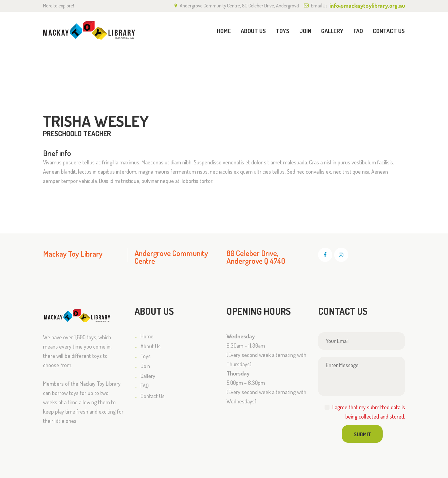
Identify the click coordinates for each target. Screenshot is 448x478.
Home (312, 61)
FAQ (145, 386)
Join (145, 366)
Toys (146, 356)
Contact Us (153, 396)
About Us (151, 346)
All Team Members (346, 61)
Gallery (148, 376)
